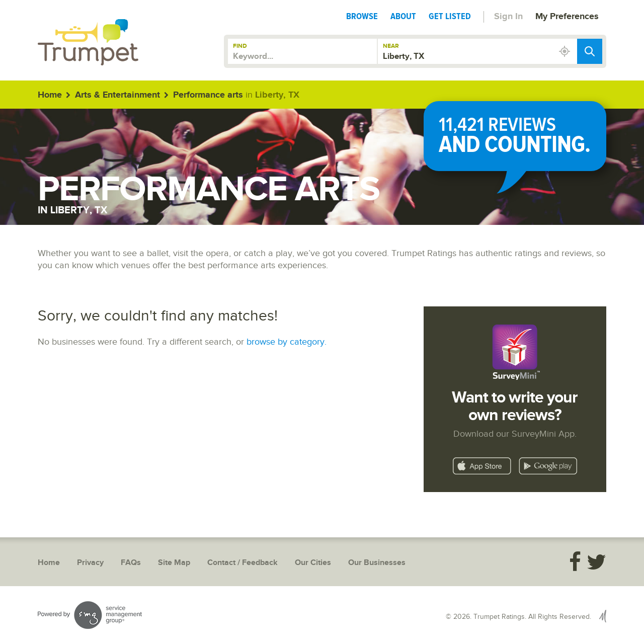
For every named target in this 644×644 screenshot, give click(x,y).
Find (240, 46)
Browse (362, 16)
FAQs (131, 563)
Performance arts (208, 95)
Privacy (90, 563)
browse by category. (287, 342)
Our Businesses (377, 563)
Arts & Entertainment (117, 95)
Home (50, 95)
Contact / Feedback (243, 563)
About (403, 16)
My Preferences (567, 17)
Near (391, 46)
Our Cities (313, 563)
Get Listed (450, 16)
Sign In (508, 17)
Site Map (174, 563)
